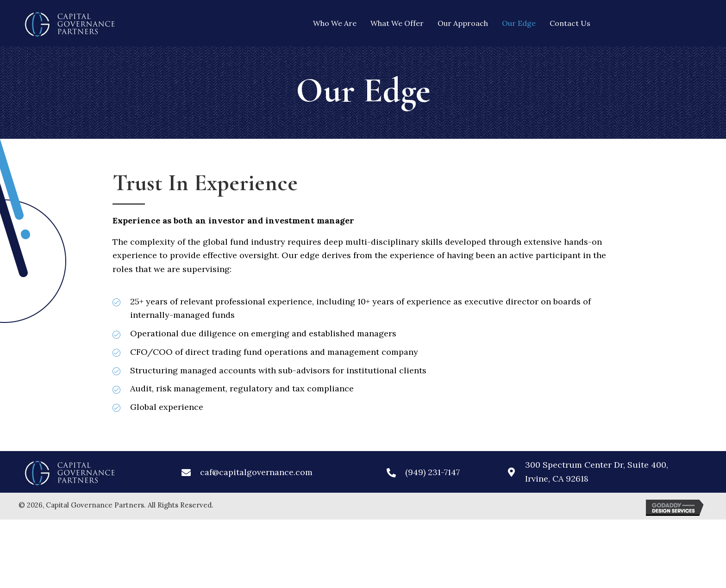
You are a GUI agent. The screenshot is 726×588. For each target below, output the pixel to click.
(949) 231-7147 (432, 472)
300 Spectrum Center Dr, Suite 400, (599, 465)
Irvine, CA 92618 (557, 479)
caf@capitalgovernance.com (256, 472)
